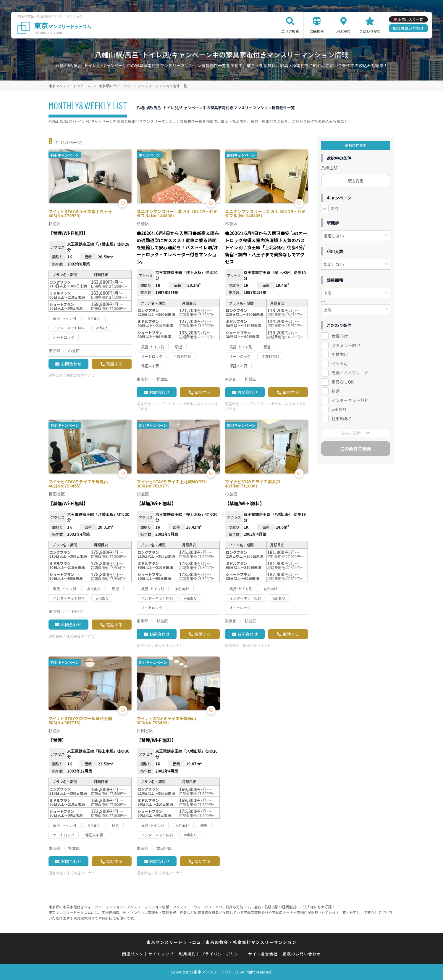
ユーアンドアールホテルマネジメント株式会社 (177, 406)
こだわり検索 (370, 31)
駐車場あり (342, 419)
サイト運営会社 (263, 954)
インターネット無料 (350, 400)
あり (335, 208)
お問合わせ (71, 364)
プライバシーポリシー (222, 954)
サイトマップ (161, 954)
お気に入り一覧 (410, 19)
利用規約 (187, 954)
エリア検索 (290, 31)
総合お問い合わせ (408, 28)
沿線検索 (317, 31)
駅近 (336, 391)
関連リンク (133, 954)
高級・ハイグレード (350, 373)
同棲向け (340, 354)
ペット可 (340, 363)
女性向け (340, 336)
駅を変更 (356, 181)
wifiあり (339, 409)
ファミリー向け (346, 345)
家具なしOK (343, 382)
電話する (114, 364)
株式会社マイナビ (80, 375)
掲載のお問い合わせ (302, 954)
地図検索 (343, 31)
